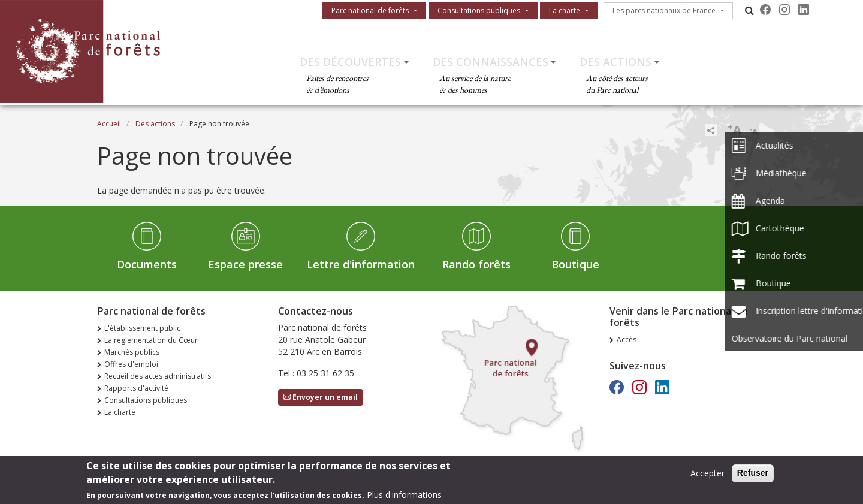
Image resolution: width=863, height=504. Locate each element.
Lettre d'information (361, 264)
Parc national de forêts (370, 10)
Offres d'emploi (131, 364)
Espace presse (245, 264)
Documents (147, 264)
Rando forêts (476, 264)
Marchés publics (132, 352)
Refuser (753, 476)
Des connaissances (491, 62)
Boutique (575, 264)
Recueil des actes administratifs (158, 376)
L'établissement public (142, 328)
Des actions (615, 62)
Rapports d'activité (136, 388)
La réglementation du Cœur (151, 340)
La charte (565, 10)
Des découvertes (350, 62)
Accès (627, 339)
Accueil (109, 124)
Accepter (707, 476)
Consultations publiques (479, 10)
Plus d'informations (404, 498)
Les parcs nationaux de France (664, 10)
